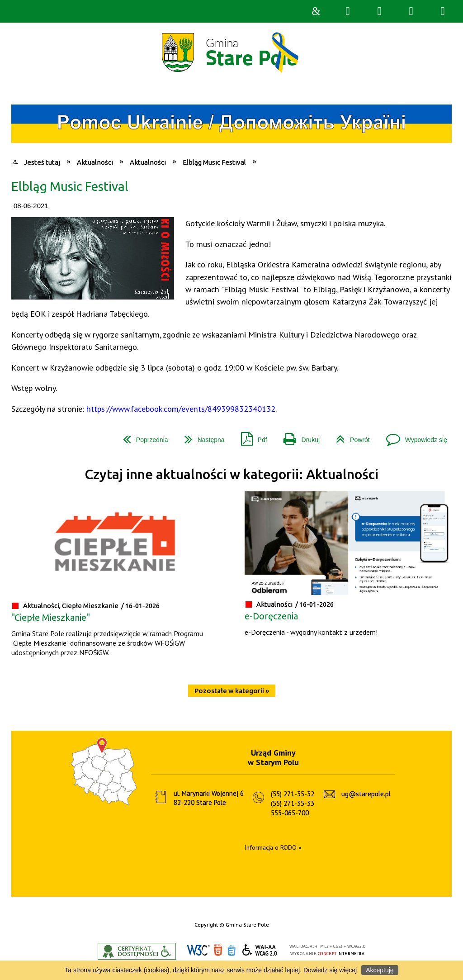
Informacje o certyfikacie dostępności (137, 951)
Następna (201, 436)
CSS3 (231, 950)
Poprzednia (142, 436)
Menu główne (411, 11)
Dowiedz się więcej (330, 970)
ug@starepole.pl (366, 794)
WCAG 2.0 (260, 950)
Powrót (349, 436)
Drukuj (298, 436)
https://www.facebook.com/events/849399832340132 (181, 409)
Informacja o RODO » (273, 847)
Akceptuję (380, 970)
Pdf (250, 436)
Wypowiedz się (413, 436)
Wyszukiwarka (348, 11)
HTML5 (218, 950)
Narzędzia (379, 11)
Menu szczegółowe (443, 11)
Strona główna (316, 11)
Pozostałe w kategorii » (232, 691)
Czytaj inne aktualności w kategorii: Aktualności (231, 474)
